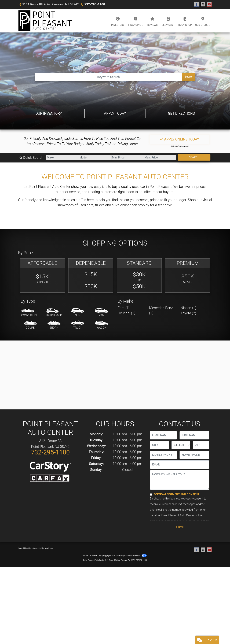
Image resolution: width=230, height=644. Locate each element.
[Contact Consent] (151, 495)
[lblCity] (159, 445)
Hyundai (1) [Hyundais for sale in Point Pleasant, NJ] (127, 313)
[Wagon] (101, 325)
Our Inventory (49, 113)
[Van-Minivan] (101, 313)
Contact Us (37, 548)
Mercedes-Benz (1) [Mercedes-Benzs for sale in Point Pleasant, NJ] (161, 310)
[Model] (95, 158)
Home (21, 548)
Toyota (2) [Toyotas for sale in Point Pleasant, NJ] (188, 313)
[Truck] (78, 325)
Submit (180, 527)
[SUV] (78, 313)
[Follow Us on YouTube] (209, 4)
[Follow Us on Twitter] (203, 4)
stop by (144, 205)
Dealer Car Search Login (93, 556)
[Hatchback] (54, 313)
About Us (28, 548)
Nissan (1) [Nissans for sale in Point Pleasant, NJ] (188, 308)
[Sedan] (54, 325)
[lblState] (181, 445)
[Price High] (160, 158)
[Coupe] (30, 325)
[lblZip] (201, 445)
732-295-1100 (95, 4)
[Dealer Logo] (45, 21)
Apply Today (115, 113)
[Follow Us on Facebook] (197, 4)
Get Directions (181, 113)
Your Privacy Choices (135, 556)
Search (189, 77)
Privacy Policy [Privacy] (48, 548)
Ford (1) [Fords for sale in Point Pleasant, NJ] (124, 308)
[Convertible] (30, 313)
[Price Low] (128, 158)
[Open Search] (109, 77)
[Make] (62, 158)
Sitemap (120, 556)
